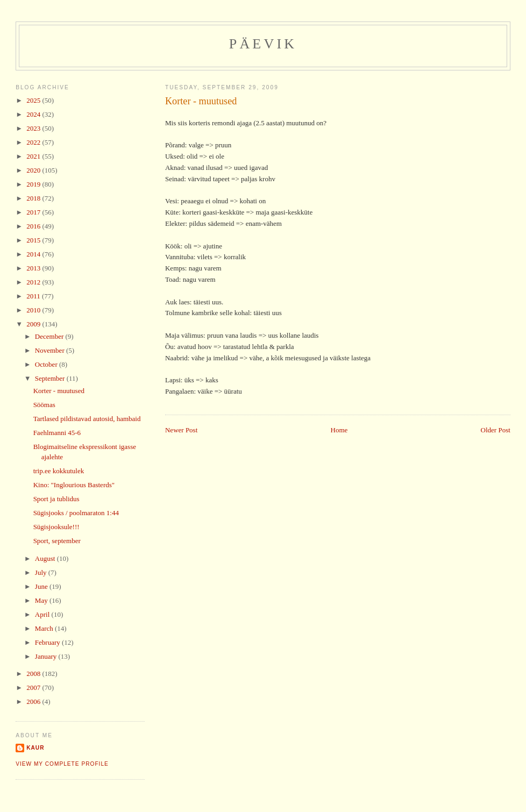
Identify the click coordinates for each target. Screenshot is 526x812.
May (42, 600)
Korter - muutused (201, 101)
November (51, 350)
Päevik (263, 44)
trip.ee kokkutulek (59, 471)
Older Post (496, 430)
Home (339, 430)
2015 (34, 240)
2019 (34, 184)
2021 (34, 156)
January (47, 656)
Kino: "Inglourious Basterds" (74, 485)
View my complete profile (62, 764)
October (47, 364)
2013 (34, 268)
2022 (34, 142)
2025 (34, 100)
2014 (34, 254)
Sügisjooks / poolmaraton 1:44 (76, 513)
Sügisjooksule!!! (56, 527)
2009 (34, 324)
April (43, 614)
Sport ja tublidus (56, 499)
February (48, 642)
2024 (34, 114)
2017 (34, 212)
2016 (34, 226)
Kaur (35, 748)
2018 (34, 198)
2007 (34, 688)
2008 (34, 674)
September (51, 378)
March (45, 628)
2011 (34, 296)
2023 (34, 128)
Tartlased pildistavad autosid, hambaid (87, 419)
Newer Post (181, 430)
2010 (34, 310)
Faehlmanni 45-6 (57, 433)
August (46, 558)
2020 (34, 170)
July (42, 572)
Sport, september (57, 541)
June (42, 586)
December (50, 336)
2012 (34, 282)
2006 (34, 701)
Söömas (44, 405)
